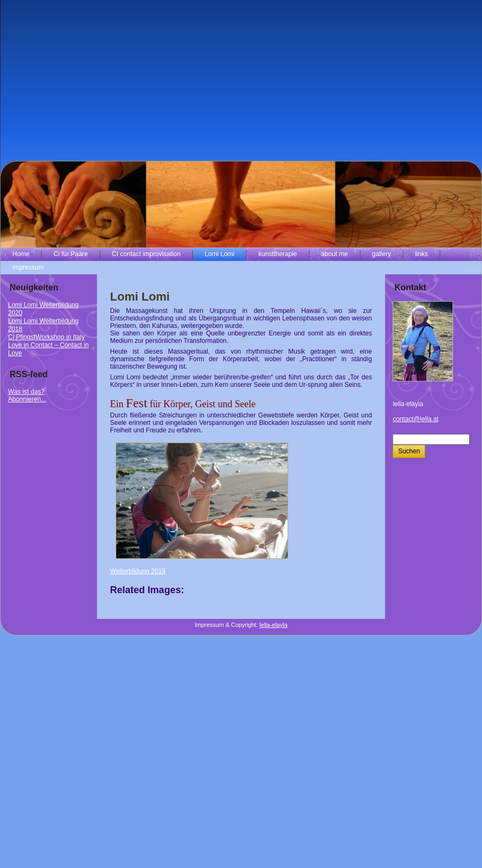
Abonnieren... (27, 399)
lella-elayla (274, 625)
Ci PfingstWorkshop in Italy (46, 337)
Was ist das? (26, 392)
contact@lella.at (416, 419)
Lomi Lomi (140, 297)
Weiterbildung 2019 (138, 571)
